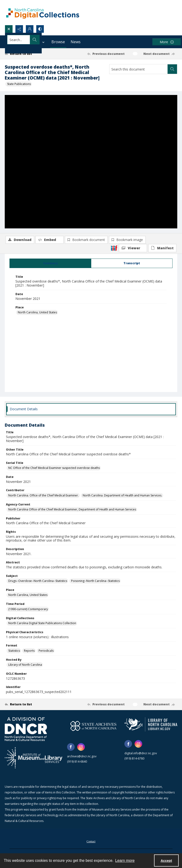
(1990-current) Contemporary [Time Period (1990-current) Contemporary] (28, 610)
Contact (91, 842)
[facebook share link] (71, 748)
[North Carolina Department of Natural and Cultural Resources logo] (26, 730)
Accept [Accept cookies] (166, 861)
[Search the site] (73, 40)
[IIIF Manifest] (162, 106)
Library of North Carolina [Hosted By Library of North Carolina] (25, 666)
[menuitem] (91, 842)
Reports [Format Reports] (29, 652)
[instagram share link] (81, 748)
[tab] (50, 264)
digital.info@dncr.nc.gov (141, 754)
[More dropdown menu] (167, 42)
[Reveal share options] (19, 29)
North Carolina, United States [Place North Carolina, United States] (37, 313)
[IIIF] (114, 106)
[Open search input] (9, 29)
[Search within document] (172, 69)
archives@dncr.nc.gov (82, 757)
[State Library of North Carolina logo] (151, 725)
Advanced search (19, 48)
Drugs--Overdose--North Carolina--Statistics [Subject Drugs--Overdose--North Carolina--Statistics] (38, 582)
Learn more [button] (125, 861)
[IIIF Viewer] (133, 106)
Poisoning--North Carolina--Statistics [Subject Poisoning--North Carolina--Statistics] (95, 582)
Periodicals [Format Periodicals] (46, 652)
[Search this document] (139, 69)
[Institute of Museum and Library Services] (34, 759)
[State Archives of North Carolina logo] (93, 727)
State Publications (19, 84)
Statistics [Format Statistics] (14, 652)
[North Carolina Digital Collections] (43, 12)
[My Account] (30, 29)
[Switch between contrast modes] (40, 29)
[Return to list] (27, 54)
